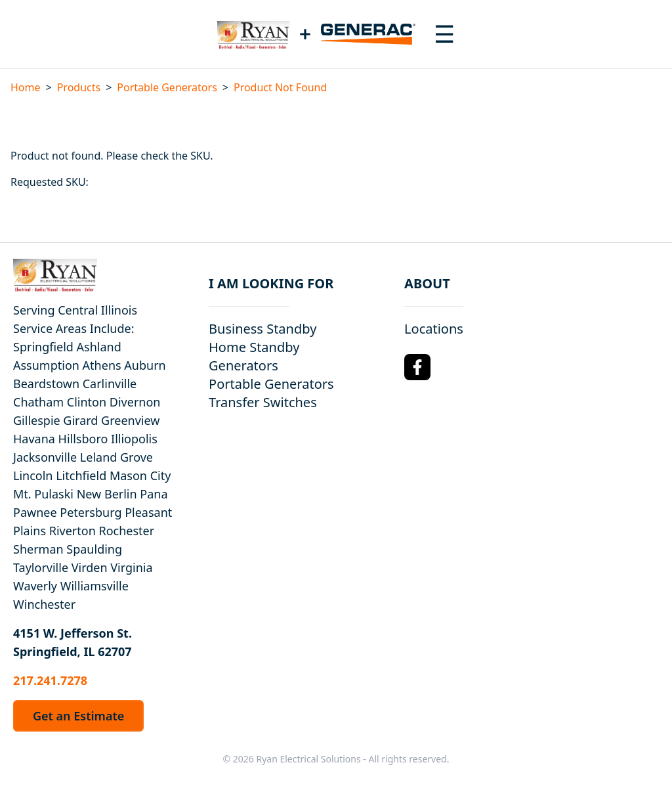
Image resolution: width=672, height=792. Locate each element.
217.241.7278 (50, 680)
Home (26, 87)
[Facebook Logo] (417, 367)
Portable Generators (167, 87)
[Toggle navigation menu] (444, 34)
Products (79, 87)
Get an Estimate (78, 716)
